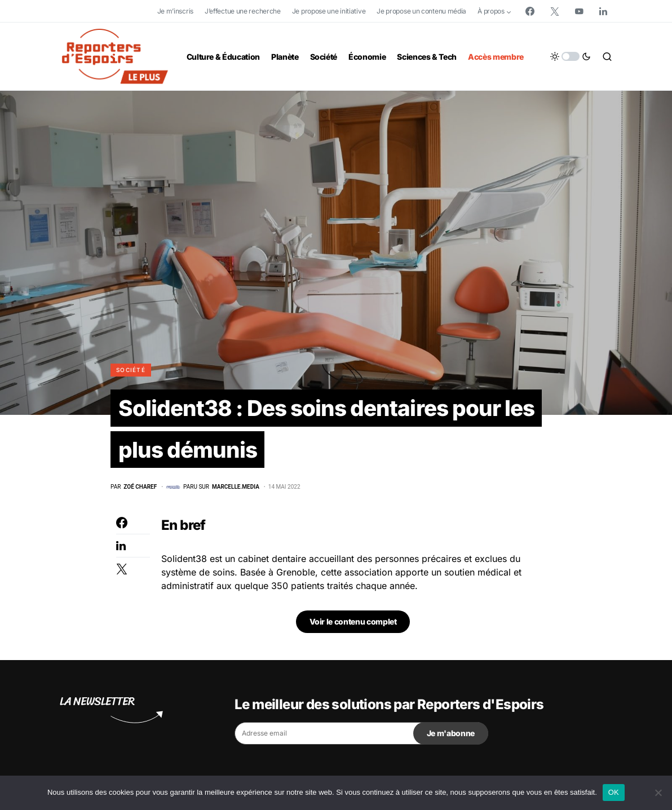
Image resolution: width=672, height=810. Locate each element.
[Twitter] (555, 11)
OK (614, 792)
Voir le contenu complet (353, 624)
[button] (571, 56)
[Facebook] (530, 11)
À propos (491, 11)
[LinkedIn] (603, 11)
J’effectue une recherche (243, 11)
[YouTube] (579, 11)
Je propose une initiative (329, 11)
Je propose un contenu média (421, 11)
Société (131, 370)
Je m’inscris (175, 11)
